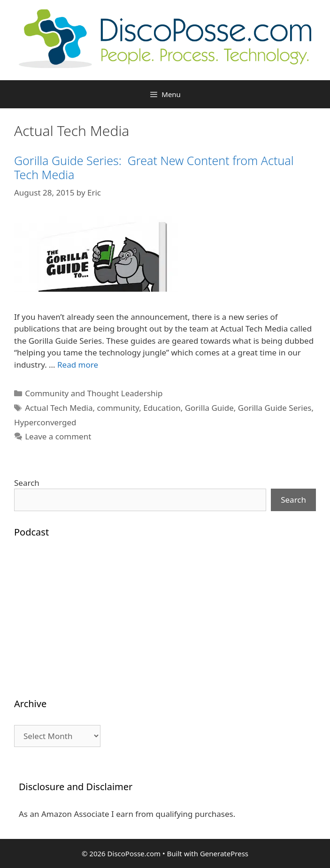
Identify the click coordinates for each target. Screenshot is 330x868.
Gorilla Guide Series (275, 408)
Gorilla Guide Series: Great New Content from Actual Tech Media (154, 167)
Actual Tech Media (59, 408)
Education (162, 408)
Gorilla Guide (209, 408)
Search (27, 483)
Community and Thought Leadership (94, 393)
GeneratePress (224, 853)
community (118, 408)
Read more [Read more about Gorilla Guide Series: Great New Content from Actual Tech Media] (78, 365)
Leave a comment (58, 436)
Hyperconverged (45, 422)
